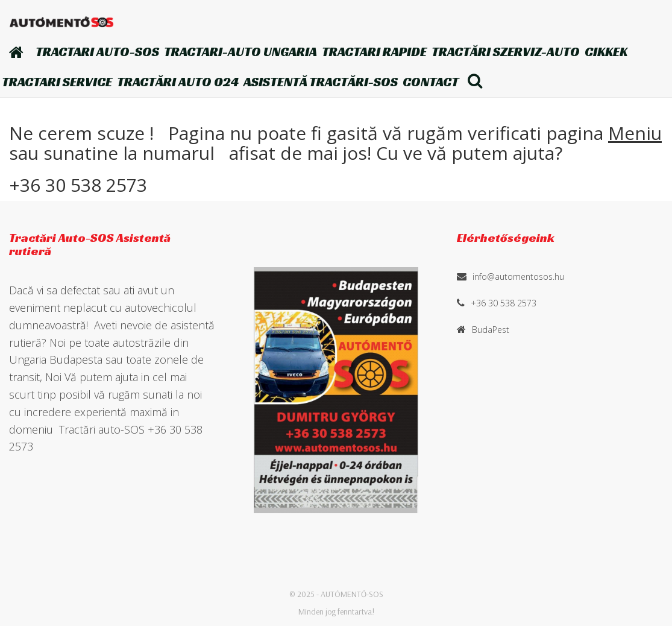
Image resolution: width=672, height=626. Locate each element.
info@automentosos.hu (518, 277)
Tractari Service (57, 82)
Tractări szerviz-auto (506, 52)
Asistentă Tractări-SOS (321, 82)
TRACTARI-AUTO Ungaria (240, 52)
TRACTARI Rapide (374, 52)
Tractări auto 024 (178, 82)
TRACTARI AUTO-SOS (97, 52)
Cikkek (606, 52)
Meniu (635, 133)
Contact (431, 82)
